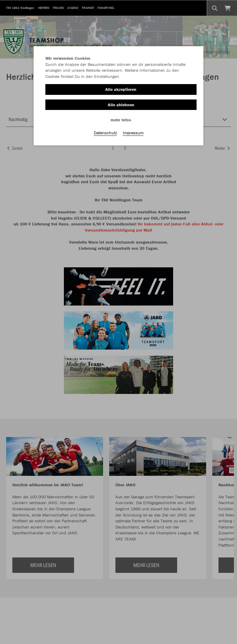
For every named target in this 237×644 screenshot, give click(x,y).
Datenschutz (105, 133)
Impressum (133, 133)
